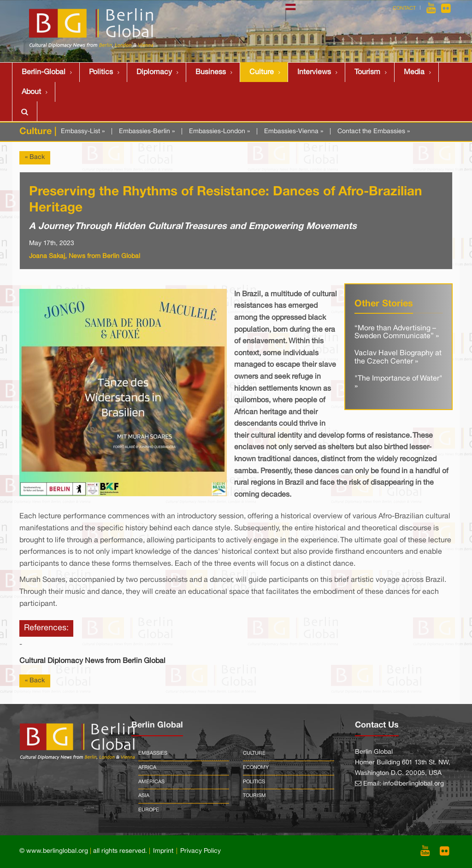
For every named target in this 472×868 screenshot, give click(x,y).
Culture (262, 72)
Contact (404, 8)
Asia (144, 796)
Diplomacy (154, 72)
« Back (35, 157)
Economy (256, 768)
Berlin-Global (44, 72)
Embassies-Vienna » (294, 132)
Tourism (367, 72)
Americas (151, 782)
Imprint (163, 851)
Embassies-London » (219, 132)
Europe (149, 810)
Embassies (153, 753)
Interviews (314, 72)
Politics (101, 72)
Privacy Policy (201, 851)
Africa (147, 768)
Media (414, 72)
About (31, 92)
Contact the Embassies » (374, 132)
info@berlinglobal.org (413, 784)
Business (211, 72)
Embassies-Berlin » (147, 132)
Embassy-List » (83, 132)
